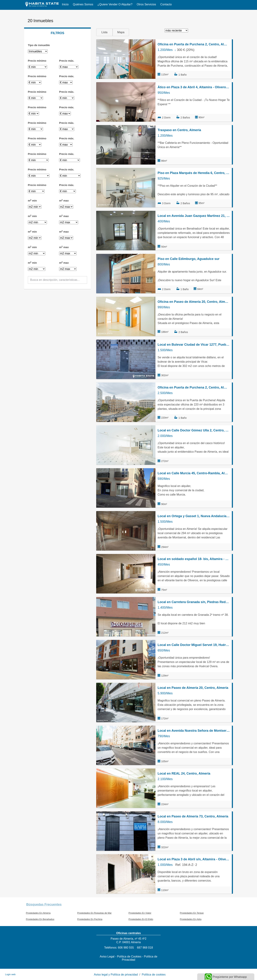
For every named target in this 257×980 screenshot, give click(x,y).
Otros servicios (146, 4)
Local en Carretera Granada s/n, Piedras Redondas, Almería (194, 602)
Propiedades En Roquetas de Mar (95, 913)
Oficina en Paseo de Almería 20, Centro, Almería (194, 302)
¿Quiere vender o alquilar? (115, 4)
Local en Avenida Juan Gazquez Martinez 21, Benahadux (194, 216)
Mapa (121, 32)
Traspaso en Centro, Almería (179, 130)
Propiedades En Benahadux (40, 919)
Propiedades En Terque (192, 913)
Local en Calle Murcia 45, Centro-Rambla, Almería (194, 473)
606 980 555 (126, 948)
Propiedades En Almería (38, 913)
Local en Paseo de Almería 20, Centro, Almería (193, 688)
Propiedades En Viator (140, 913)
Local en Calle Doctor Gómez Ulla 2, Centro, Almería (194, 430)
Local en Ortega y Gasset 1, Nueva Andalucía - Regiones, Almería (194, 516)
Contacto (166, 4)
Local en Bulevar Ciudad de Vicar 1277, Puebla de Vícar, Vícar (194, 345)
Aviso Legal (107, 957)
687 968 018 (145, 948)
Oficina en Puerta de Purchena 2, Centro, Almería (194, 44)
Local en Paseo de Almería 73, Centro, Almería (193, 816)
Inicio (65, 4)
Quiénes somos (83, 4)
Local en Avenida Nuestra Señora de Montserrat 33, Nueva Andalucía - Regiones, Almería (194, 731)
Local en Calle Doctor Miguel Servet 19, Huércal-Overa (194, 645)
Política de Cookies (129, 957)
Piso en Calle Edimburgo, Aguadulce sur (188, 259)
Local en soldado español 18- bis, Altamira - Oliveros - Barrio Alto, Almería (194, 559)
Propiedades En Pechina (90, 919)
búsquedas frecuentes (44, 904)
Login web (10, 974)
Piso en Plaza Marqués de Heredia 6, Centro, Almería (194, 173)
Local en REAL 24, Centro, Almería (184, 773)
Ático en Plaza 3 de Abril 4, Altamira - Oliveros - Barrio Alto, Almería (194, 87)
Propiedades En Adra (191, 919)
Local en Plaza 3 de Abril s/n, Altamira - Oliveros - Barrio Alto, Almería (194, 859)
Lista (104, 32)
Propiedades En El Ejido (141, 919)
